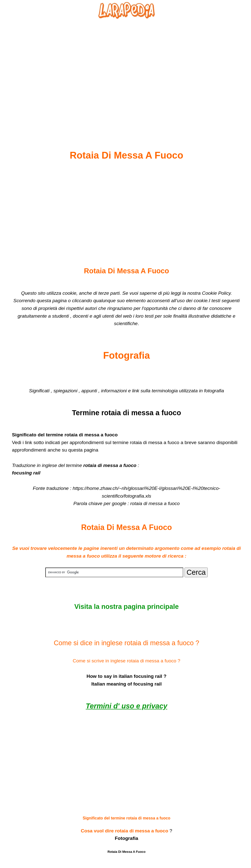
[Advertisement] (126, 72)
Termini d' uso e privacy (126, 706)
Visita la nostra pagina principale (126, 607)
